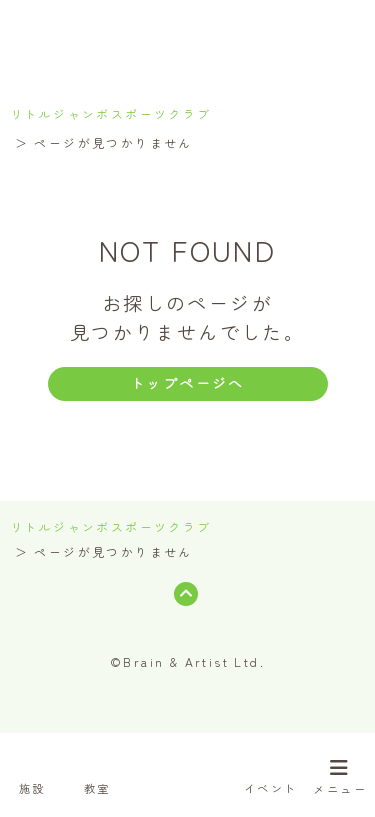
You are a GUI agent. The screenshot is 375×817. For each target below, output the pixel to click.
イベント (271, 771)
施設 (32, 771)
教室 (97, 771)
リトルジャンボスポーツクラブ (111, 113)
